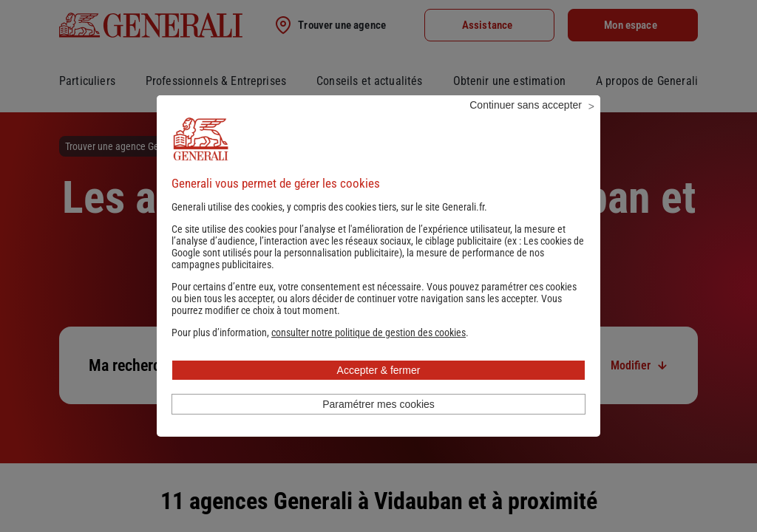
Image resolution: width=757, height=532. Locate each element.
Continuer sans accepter (526, 125)
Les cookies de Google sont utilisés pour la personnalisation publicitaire (378, 267)
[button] (369, 352)
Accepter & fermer (379, 390)
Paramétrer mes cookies (378, 424)
